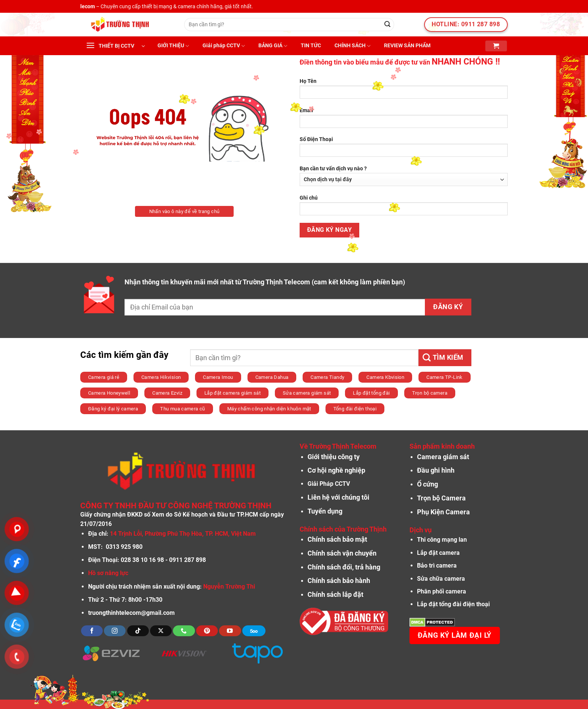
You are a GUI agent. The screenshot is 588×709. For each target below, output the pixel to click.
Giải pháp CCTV (224, 46)
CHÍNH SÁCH (352, 46)
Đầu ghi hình (436, 470)
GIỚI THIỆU (173, 46)
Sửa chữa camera (441, 579)
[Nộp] (387, 25)
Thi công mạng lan (442, 540)
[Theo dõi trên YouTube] (230, 631)
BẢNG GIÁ (273, 46)
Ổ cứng (427, 484)
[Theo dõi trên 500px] (254, 631)
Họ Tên (404, 91)
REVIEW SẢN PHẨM (407, 46)
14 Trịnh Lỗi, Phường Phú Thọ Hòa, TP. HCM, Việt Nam (183, 534)
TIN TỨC (311, 46)
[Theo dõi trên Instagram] (115, 631)
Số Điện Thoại (404, 149)
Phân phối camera (442, 591)
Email (404, 120)
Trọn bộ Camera (441, 498)
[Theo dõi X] (161, 631)
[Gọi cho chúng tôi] (184, 631)
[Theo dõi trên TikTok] (138, 631)
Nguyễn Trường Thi (229, 587)
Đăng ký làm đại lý (455, 635)
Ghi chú (404, 208)
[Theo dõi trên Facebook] (92, 631)
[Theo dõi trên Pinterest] (207, 631)
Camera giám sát (443, 457)
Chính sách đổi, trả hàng (344, 567)
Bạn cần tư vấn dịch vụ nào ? (404, 176)
